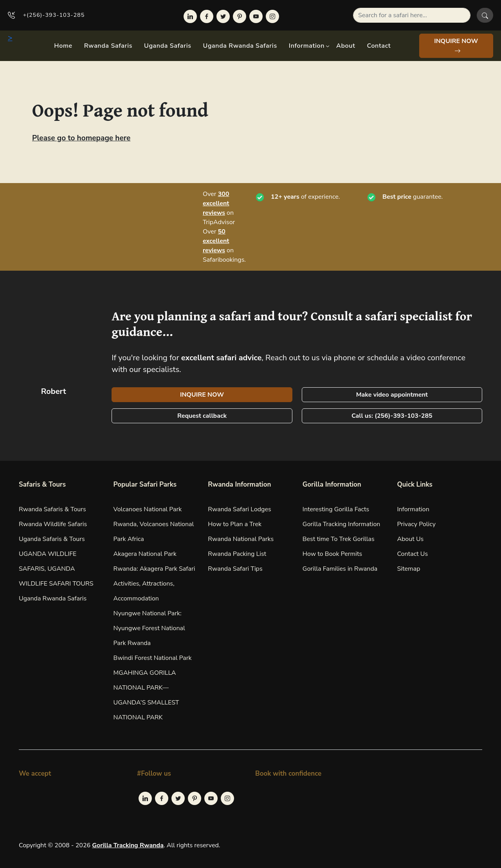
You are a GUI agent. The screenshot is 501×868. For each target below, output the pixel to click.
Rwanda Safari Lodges (240, 509)
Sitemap (408, 569)
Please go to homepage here (81, 138)
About (346, 46)
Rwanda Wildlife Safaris (53, 524)
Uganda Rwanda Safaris (240, 46)
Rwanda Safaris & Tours (52, 509)
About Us (410, 539)
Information (307, 46)
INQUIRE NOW (456, 45)
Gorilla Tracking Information (342, 524)
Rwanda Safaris (108, 46)
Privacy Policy (416, 524)
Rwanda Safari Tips (235, 569)
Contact (379, 46)
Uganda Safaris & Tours (52, 539)
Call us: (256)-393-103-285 (392, 416)
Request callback (202, 416)
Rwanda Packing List (237, 554)
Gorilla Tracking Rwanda (128, 845)
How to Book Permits (332, 554)
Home (63, 46)
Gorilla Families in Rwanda (340, 569)
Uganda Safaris (168, 46)
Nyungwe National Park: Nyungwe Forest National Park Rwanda (149, 628)
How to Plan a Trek (235, 524)
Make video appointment (392, 395)
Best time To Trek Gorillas (339, 539)
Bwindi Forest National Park (153, 658)
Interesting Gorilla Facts (336, 509)
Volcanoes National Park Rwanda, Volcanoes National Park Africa (154, 524)
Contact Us (412, 554)
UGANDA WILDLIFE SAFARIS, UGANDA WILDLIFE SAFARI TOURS (56, 569)
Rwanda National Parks (241, 539)
